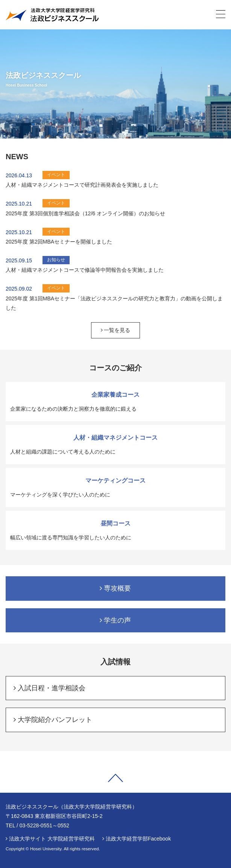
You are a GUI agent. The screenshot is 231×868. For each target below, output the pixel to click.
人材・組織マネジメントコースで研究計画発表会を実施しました (82, 185)
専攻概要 (115, 588)
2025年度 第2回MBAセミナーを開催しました (59, 242)
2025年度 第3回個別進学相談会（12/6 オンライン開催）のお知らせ (85, 213)
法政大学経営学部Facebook (138, 839)
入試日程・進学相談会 (49, 688)
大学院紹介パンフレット (53, 720)
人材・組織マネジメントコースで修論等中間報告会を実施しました (85, 270)
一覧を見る (116, 330)
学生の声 (115, 620)
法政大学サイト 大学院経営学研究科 (52, 839)
